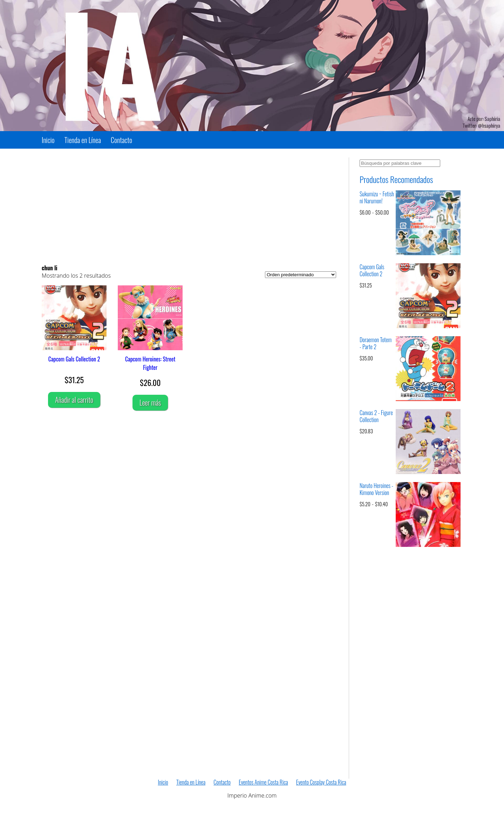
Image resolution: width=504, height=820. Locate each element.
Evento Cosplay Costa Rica (321, 782)
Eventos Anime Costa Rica (263, 782)
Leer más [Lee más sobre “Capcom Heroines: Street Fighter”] (150, 402)
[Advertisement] (189, 206)
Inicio (48, 140)
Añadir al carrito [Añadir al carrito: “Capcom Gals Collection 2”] (74, 400)
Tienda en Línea (83, 140)
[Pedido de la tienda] (301, 275)
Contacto (121, 140)
